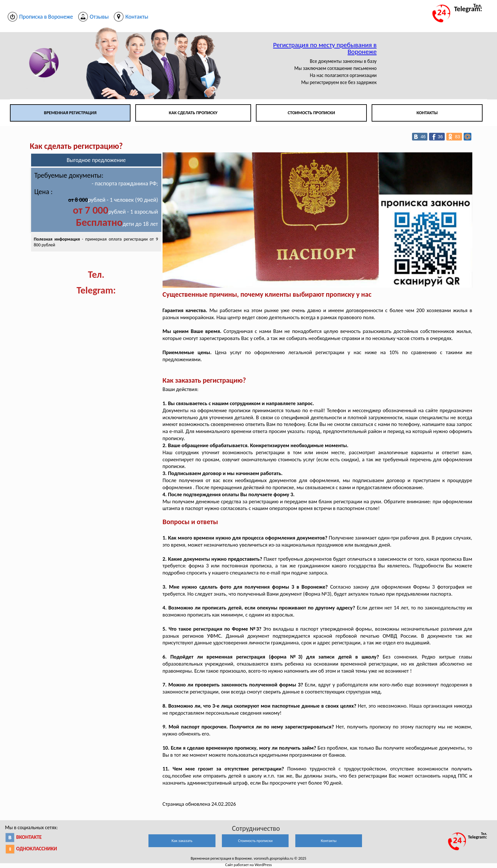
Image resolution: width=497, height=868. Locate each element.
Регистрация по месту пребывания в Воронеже (325, 48)
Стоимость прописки (311, 113)
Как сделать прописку (193, 113)
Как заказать (182, 841)
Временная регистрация (70, 113)
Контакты (427, 113)
